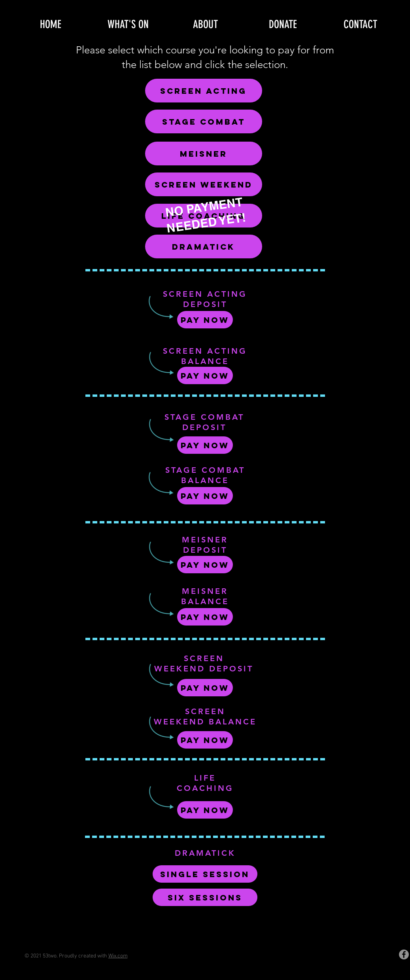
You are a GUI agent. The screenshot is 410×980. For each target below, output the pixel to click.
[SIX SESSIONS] (205, 897)
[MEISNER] (204, 154)
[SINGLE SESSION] (205, 874)
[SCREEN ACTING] (204, 91)
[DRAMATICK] (204, 246)
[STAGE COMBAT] (204, 121)
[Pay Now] (205, 320)
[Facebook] (404, 954)
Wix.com (118, 956)
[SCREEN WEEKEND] (204, 184)
